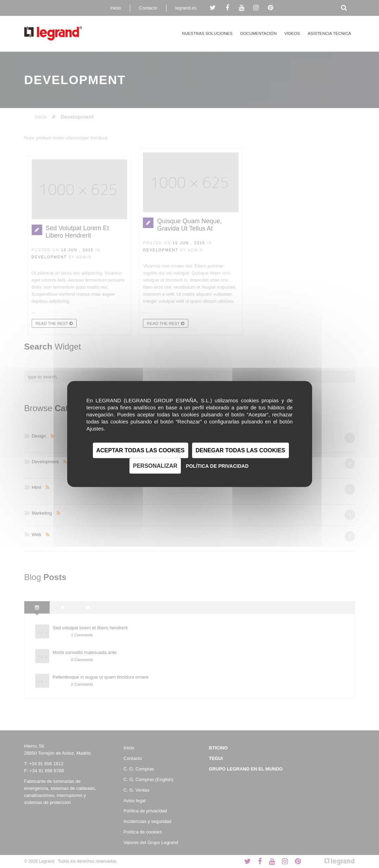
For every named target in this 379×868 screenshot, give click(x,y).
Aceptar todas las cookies (141, 450)
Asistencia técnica (329, 33)
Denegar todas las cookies (241, 450)
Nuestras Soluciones (207, 33)
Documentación (258, 33)
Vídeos (292, 33)
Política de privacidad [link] (217, 466)
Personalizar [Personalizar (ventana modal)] (155, 466)
